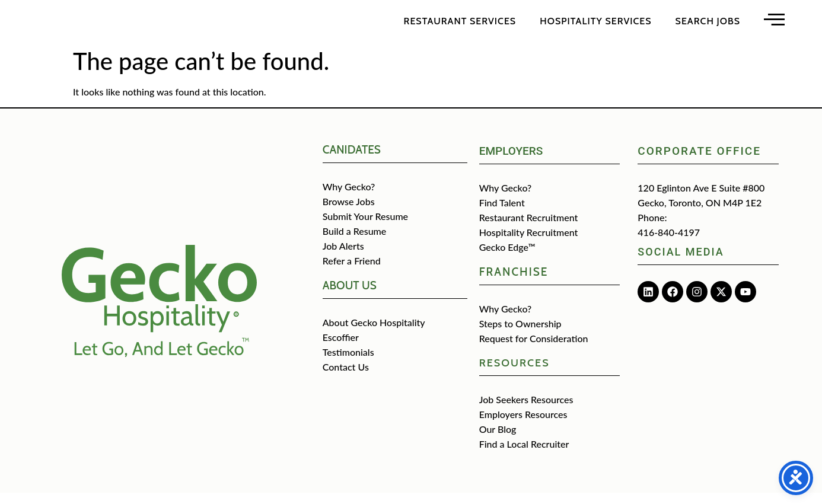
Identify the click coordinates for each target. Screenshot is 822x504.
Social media (681, 263)
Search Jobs (708, 26)
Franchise (514, 283)
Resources (514, 374)
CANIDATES (352, 161)
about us (350, 297)
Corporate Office (699, 162)
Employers (511, 162)
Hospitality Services (595, 26)
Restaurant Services (460, 26)
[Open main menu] (774, 25)
